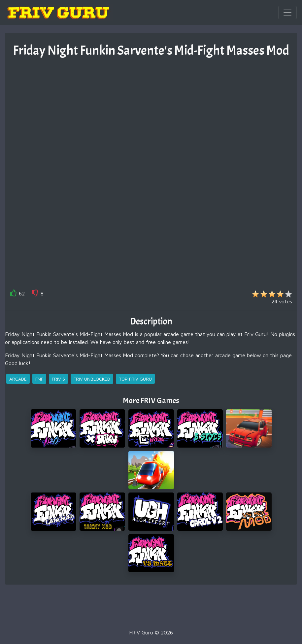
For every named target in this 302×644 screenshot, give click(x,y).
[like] (14, 294)
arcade (18, 379)
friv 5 (58, 379)
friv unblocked (92, 379)
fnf (39, 379)
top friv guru (135, 379)
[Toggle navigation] (287, 13)
